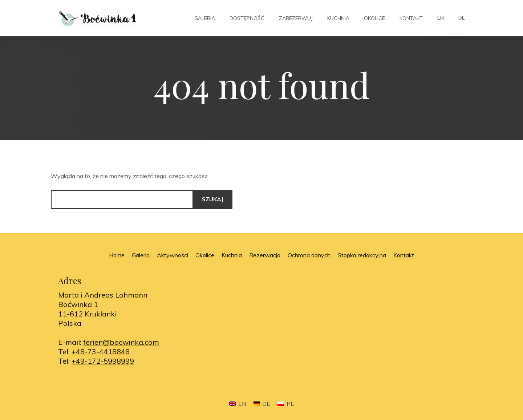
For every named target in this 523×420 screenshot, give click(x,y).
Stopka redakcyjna (362, 255)
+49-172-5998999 (103, 361)
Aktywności (173, 255)
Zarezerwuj (296, 18)
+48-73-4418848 (101, 352)
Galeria (205, 18)
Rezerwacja (265, 255)
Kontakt (411, 18)
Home (117, 255)
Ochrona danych (309, 255)
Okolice (374, 18)
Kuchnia (338, 18)
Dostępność (247, 18)
